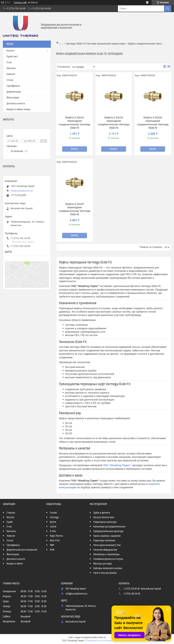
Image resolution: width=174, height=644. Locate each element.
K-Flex (53, 531)
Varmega (54, 517)
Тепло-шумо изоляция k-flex (107, 545)
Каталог (10, 51)
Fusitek (53, 513)
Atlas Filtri (55, 541)
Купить (74, 149)
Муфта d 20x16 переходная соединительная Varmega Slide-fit (75, 123)
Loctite (53, 527)
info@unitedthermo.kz (22, 191)
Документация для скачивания (22, 550)
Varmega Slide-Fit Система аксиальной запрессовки (96, 44)
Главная (11, 513)
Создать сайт (20, 2)
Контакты (11, 68)
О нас (9, 62)
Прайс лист (12, 57)
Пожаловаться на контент (99, 641)
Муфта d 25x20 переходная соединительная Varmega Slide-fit (153, 123)
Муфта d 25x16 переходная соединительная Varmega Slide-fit (114, 123)
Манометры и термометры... (107, 554)
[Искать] (168, 9)
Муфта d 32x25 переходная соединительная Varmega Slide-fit (75, 209)
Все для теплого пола (104, 517)
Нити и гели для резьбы (105, 573)
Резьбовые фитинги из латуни (108, 559)
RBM (52, 545)
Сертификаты (13, 86)
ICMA (52, 550)
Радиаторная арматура (105, 522)
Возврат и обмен (15, 564)
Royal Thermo (56, 536)
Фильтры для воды (103, 564)
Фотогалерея (13, 98)
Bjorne (53, 522)
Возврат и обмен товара (18, 109)
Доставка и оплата (16, 104)
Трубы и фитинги (102, 513)
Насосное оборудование (105, 550)
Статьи (10, 80)
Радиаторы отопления (104, 541)
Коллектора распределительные (109, 527)
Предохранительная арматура (108, 531)
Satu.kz (102, 637)
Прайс (10, 522)
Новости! (11, 74)
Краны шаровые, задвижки (107, 536)
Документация (14, 92)
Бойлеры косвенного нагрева (108, 568)
